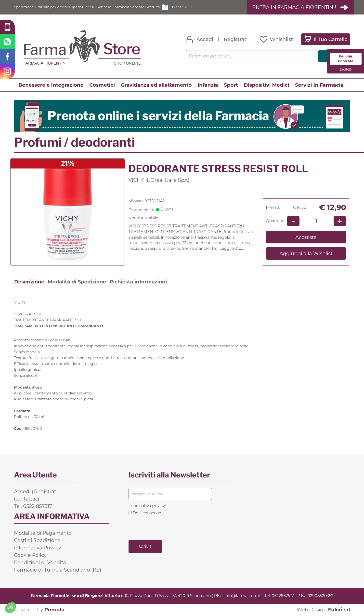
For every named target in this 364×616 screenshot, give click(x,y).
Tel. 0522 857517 (33, 506)
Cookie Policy (30, 555)
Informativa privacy (147, 506)
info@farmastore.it (243, 596)
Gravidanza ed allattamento (156, 85)
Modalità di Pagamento (43, 533)
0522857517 (283, 596)
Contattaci (27, 499)
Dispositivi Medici (266, 85)
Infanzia (208, 85)
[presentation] (166, 527)
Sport (231, 85)
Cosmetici (102, 85)
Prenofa (54, 610)
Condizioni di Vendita (40, 563)
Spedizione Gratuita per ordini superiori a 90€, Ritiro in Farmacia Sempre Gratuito (94, 7)
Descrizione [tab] (29, 282)
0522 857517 (195, 7)
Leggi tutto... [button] (231, 249)
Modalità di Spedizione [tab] (77, 282)
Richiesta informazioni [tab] (138, 282)
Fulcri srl (339, 610)
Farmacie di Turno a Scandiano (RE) (58, 570)
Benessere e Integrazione (51, 85)
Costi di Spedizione (37, 541)
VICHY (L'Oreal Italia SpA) (159, 180)
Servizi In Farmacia (319, 85)
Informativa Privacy (38, 548)
